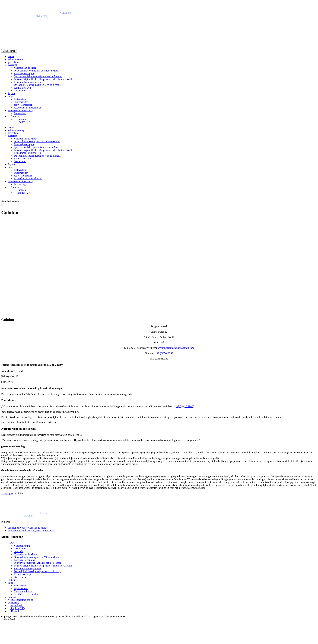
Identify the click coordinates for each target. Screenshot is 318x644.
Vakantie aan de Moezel (26, 68)
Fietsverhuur (20, 99)
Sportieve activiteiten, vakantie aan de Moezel (37, 563)
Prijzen (11, 93)
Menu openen (9, 51)
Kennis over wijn (23, 88)
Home (11, 56)
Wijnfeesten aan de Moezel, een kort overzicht (31, 531)
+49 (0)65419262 (164, 353)
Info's (10, 96)
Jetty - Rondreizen (23, 105)
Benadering (20, 113)
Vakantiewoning (16, 59)
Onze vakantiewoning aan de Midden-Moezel (37, 71)
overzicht (12, 65)
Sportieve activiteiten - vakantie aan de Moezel (38, 76)
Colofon (12, 597)
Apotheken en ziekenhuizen (28, 108)
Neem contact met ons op (21, 110)
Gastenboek (20, 91)
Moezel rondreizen (23, 591)
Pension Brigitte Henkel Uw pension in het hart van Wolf (43, 79)
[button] (159, 619)
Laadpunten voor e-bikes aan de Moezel (28, 528)
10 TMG (189, 406)
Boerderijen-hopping (24, 73)
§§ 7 (179, 406)
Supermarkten (21, 102)
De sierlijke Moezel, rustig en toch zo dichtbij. (37, 85)
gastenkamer (14, 62)
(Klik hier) (65, 13)
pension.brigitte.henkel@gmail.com (176, 348)
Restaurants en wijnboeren (27, 82)
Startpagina (7, 494)
